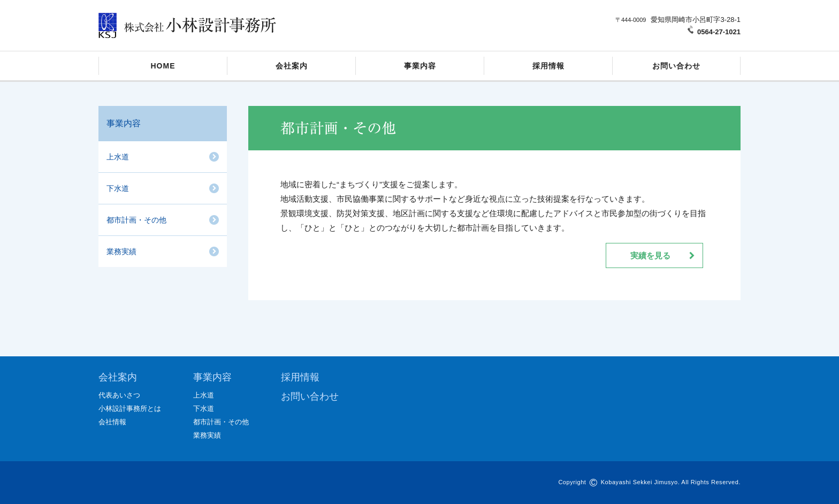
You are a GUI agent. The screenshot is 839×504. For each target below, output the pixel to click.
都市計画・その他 (136, 220)
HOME (163, 66)
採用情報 (548, 66)
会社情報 (112, 422)
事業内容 (420, 66)
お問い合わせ (676, 66)
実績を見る (650, 255)
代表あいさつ (119, 395)
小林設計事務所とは (130, 408)
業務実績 (121, 251)
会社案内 (292, 66)
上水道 (118, 157)
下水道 (118, 188)
